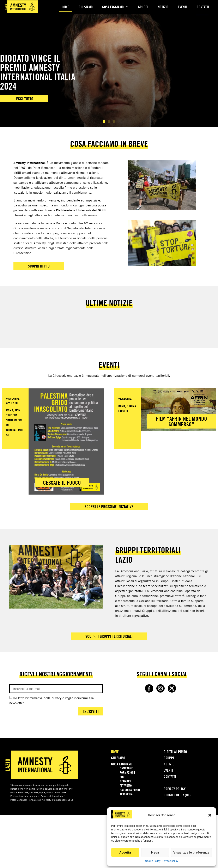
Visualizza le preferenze (191, 853)
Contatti (203, 7)
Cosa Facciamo (115, 7)
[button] (210, 815)
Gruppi (143, 7)
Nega (155, 853)
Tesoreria (126, 794)
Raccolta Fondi (130, 790)
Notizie (163, 7)
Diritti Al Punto (175, 752)
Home (65, 7)
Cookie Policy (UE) (177, 795)
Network (125, 781)
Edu (122, 777)
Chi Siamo (86, 7)
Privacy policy (170, 861)
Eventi (183, 7)
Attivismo (126, 785)
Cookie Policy (153, 861)
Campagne (126, 768)
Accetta (125, 853)
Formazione (127, 772)
